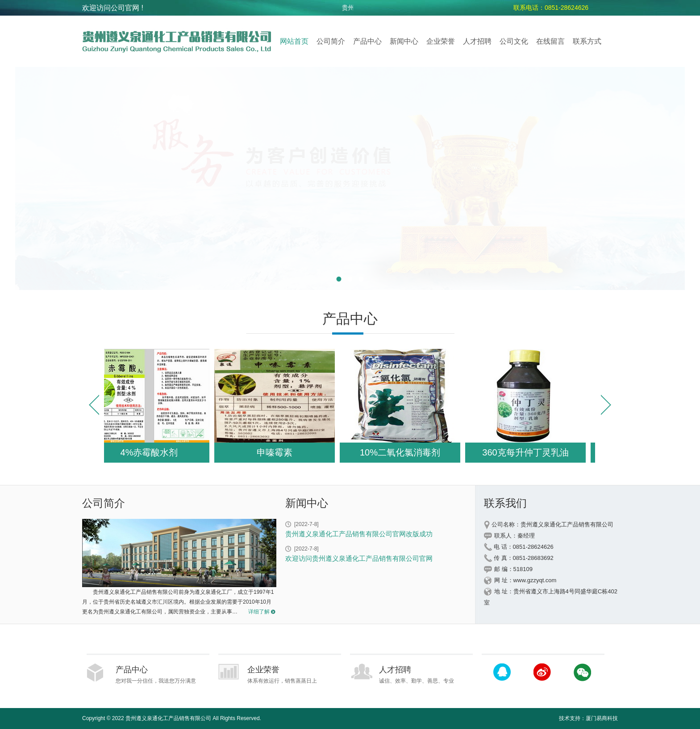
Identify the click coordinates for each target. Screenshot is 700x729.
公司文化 (514, 41)
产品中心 (367, 41)
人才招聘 (477, 41)
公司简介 (331, 41)
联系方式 (587, 41)
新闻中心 (404, 41)
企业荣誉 (441, 41)
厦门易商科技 (602, 718)
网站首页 (294, 41)
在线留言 (550, 41)
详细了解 (259, 612)
